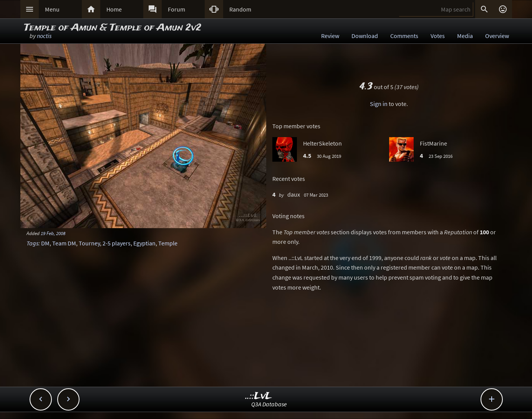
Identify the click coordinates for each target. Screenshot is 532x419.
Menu (52, 9)
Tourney (89, 243)
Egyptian (144, 243)
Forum (177, 9)
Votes (438, 36)
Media (465, 36)
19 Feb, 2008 (53, 233)
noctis (44, 36)
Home (114, 9)
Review (330, 36)
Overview (497, 36)
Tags (32, 243)
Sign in (379, 104)
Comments (404, 36)
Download (365, 36)
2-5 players (117, 243)
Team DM (64, 243)
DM (45, 243)
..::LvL (259, 396)
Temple (168, 243)
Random (240, 9)
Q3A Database (269, 404)
